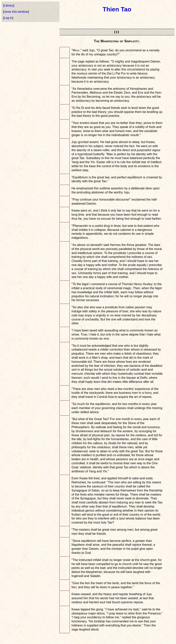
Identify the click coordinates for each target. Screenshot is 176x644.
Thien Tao (117, 9)
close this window (16, 12)
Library (9, 6)
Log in (8, 18)
